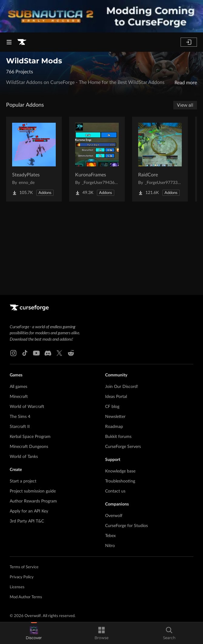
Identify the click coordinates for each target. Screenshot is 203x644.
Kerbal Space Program (30, 437)
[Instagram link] (13, 353)
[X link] (59, 353)
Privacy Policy (22, 577)
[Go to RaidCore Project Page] (160, 159)
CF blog (112, 407)
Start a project (23, 481)
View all (185, 105)
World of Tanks (24, 457)
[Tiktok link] (25, 353)
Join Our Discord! (122, 387)
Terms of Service (24, 567)
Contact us (115, 491)
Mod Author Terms (26, 597)
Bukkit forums (118, 437)
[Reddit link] (71, 353)
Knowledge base (120, 471)
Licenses (17, 587)
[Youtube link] (36, 353)
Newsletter (115, 417)
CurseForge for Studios (126, 526)
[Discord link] (48, 353)
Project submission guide (33, 491)
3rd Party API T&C (27, 521)
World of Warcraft (27, 407)
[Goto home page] (22, 42)
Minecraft (19, 397)
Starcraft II (20, 427)
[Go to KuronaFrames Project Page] (97, 159)
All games (18, 387)
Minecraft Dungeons (29, 447)
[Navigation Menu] (9, 42)
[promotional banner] (101, 16)
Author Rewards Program (33, 501)
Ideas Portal (116, 397)
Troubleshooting (120, 481)
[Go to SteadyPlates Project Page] (34, 159)
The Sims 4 (20, 417)
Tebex (110, 536)
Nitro (110, 546)
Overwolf (114, 516)
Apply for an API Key (29, 511)
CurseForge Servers (123, 447)
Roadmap (114, 427)
